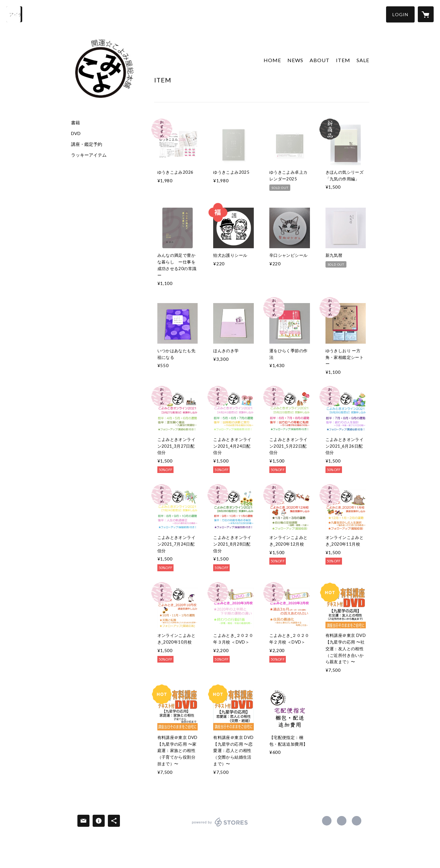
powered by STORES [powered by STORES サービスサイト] (220, 826)
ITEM (343, 60)
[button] (400, 14)
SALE (363, 60)
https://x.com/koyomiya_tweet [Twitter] (342, 821)
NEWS (295, 60)
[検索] (14, 14)
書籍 (76, 123)
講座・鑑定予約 (87, 144)
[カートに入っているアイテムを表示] (426, 14)
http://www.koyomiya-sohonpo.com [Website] (357, 821)
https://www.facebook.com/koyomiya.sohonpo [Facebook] (327, 821)
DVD (76, 133)
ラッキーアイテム (89, 155)
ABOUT (320, 60)
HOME (272, 60)
